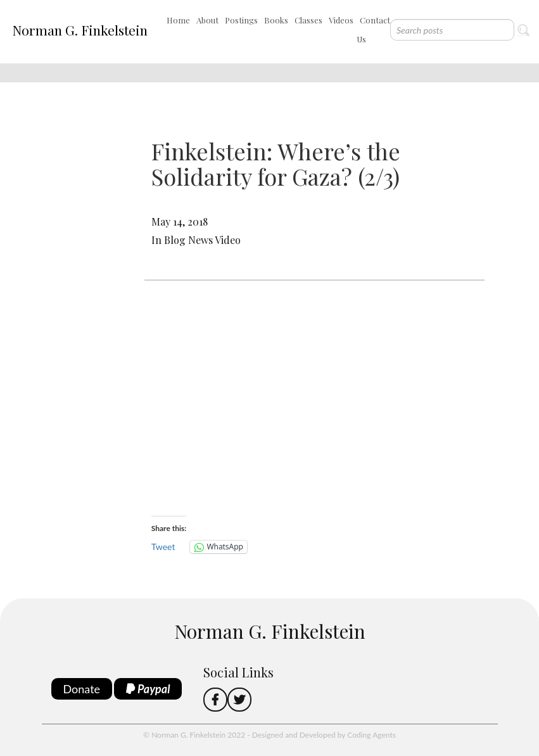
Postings (241, 20)
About (207, 20)
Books (276, 20)
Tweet (163, 547)
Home (178, 20)
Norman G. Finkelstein (80, 30)
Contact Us (373, 29)
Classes (308, 20)
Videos (341, 20)
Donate (82, 689)
